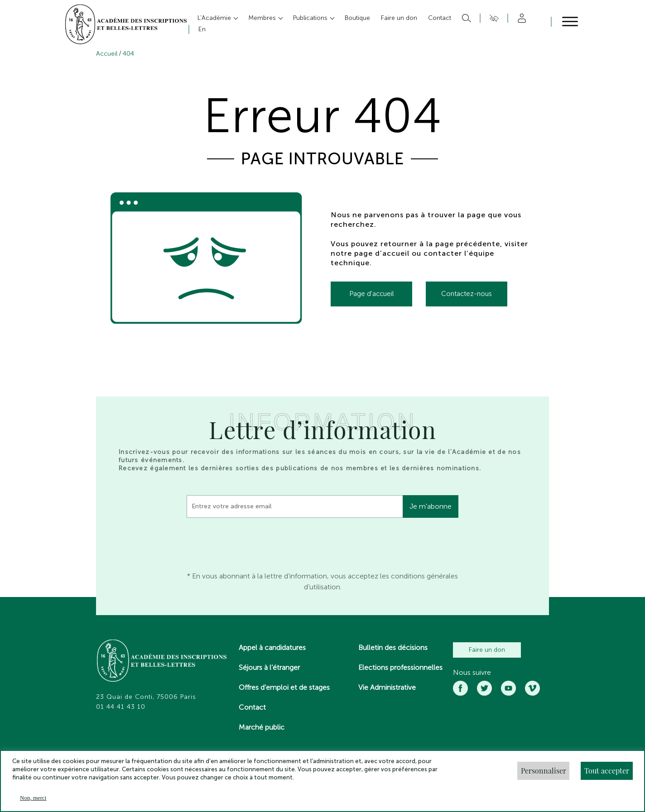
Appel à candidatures (272, 647)
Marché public (262, 727)
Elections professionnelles (400, 667)
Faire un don (487, 650)
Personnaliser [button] (544, 771)
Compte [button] (520, 18)
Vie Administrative (387, 687)
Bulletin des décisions (393, 647)
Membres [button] (263, 18)
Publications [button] (311, 18)
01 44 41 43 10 (121, 707)
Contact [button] (440, 18)
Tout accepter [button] (607, 771)
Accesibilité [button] (493, 18)
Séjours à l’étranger (269, 667)
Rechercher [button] (465, 18)
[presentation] (255, 542)
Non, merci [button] (33, 798)
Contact (252, 707)
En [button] (202, 29)
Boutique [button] (357, 18)
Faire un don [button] (399, 18)
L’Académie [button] (215, 18)
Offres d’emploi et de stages (284, 687)
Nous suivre (472, 673)
